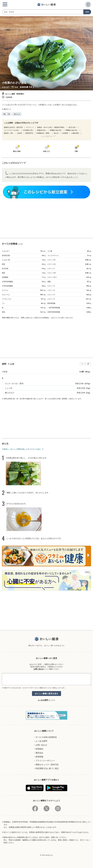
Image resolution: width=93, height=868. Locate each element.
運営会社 (39, 753)
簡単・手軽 (7, 114)
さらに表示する (47, 136)
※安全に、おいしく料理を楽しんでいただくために (21, 449)
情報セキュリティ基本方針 (47, 765)
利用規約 (39, 749)
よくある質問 (43, 700)
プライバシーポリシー (45, 761)
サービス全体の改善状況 (46, 737)
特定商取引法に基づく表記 (47, 768)
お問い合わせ (39, 669)
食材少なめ (17, 114)
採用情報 (39, 757)
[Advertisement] (46, 218)
